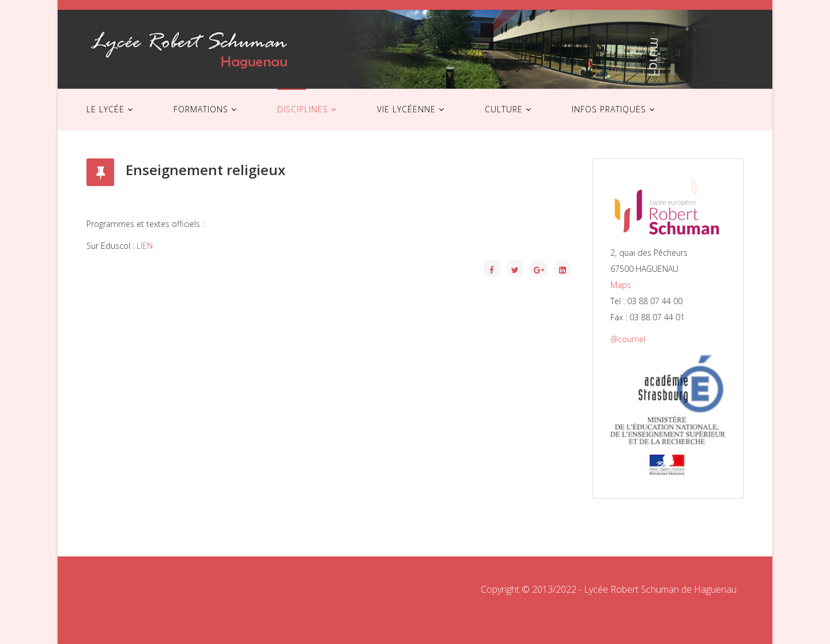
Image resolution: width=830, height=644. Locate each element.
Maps (621, 285)
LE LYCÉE (105, 109)
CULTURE (504, 109)
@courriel (628, 339)
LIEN (145, 246)
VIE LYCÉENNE (406, 109)
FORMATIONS (201, 109)
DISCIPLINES (303, 109)
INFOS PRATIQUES (609, 109)
